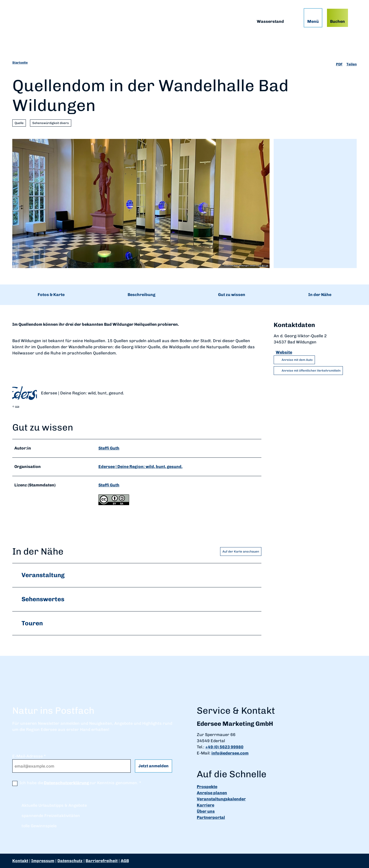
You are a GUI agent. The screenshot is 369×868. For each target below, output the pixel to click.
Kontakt (20, 861)
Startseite (20, 63)
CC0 (17, 407)
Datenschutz (70, 861)
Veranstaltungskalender (221, 799)
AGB (125, 861)
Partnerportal (211, 818)
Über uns (206, 811)
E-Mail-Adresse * (29, 756)
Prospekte (207, 787)
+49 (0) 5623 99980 (224, 747)
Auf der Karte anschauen (241, 551)
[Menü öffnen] (313, 18)
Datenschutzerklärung (66, 783)
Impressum (43, 861)
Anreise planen (212, 793)
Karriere (206, 805)
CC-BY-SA (263, 266)
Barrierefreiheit (102, 861)
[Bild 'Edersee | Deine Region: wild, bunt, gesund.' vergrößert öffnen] (25, 393)
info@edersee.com (230, 753)
